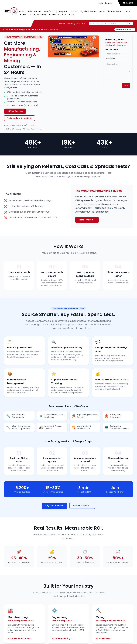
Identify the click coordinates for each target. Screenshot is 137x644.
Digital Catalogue (88, 11)
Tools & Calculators (37, 14)
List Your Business (115, 11)
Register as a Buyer (54, 505)
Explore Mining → (104, 638)
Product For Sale (34, 11)
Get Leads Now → (125, 30)
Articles (74, 11)
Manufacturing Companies (56, 11)
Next (126, 85)
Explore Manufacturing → (20, 638)
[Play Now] (74, 46)
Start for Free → (87, 220)
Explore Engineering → (62, 638)
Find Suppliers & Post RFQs (19, 118)
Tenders (22, 14)
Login (100, 3)
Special (102, 11)
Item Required (111, 49)
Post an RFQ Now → (82, 506)
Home (21, 11)
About (71, 14)
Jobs (128, 11)
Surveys (52, 14)
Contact (62, 14)
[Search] (130, 24)
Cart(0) (128, 3)
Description (110, 59)
